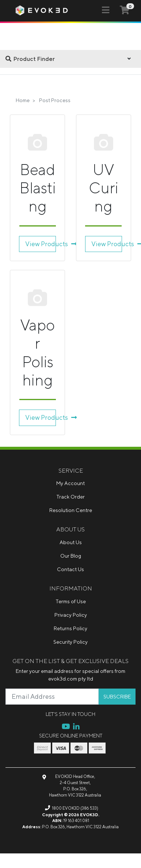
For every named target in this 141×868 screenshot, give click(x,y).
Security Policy (70, 642)
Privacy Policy (71, 615)
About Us (71, 542)
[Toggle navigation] (106, 10)
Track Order (70, 497)
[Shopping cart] (125, 10)
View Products (41, 244)
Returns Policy (70, 628)
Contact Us (70, 569)
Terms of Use (71, 601)
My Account (70, 483)
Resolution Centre (71, 510)
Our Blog (71, 556)
